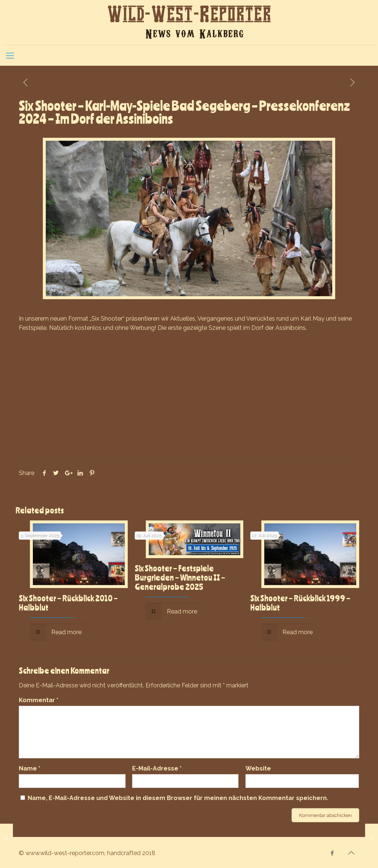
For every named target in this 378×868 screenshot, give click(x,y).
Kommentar (39, 700)
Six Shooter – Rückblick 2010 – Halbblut (68, 603)
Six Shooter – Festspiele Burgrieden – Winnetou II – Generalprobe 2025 (180, 577)
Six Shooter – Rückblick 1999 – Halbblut (300, 603)
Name (30, 768)
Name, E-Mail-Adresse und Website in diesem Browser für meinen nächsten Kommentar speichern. (178, 798)
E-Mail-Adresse (157, 768)
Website (258, 768)
